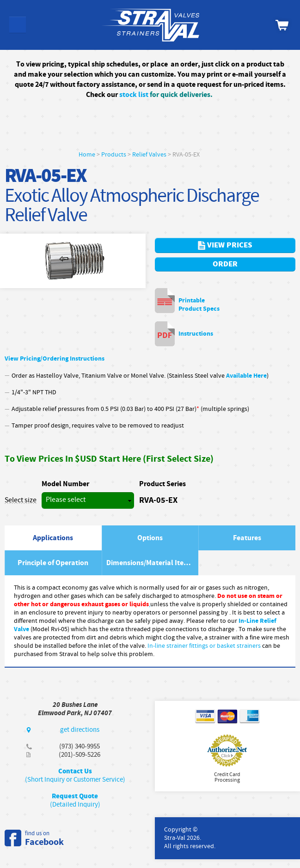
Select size (21, 500)
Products (114, 155)
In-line (157, 646)
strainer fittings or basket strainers (214, 646)
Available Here (246, 376)
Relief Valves (149, 155)
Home (87, 155)
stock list (134, 95)
